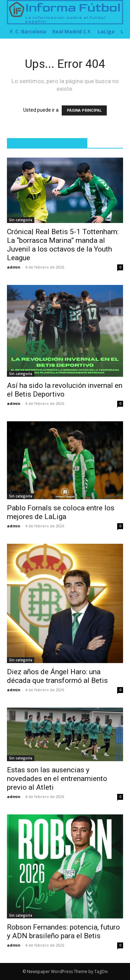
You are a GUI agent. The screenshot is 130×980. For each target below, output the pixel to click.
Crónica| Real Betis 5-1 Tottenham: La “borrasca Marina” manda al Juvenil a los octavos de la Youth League (63, 245)
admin (14, 267)
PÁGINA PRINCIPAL (84, 110)
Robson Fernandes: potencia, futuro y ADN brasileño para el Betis (63, 931)
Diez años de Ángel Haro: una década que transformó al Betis (57, 676)
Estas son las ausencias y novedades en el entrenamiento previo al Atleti (57, 779)
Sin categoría (21, 220)
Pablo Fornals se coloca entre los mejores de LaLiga (61, 512)
